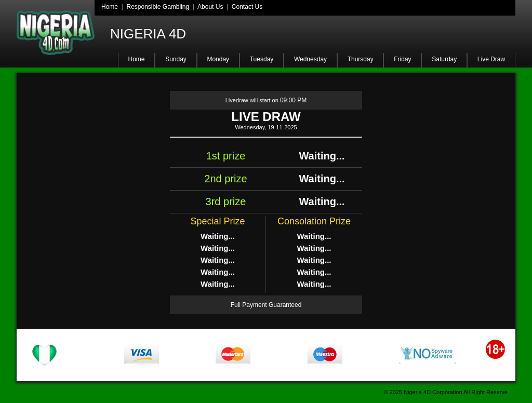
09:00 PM (293, 100)
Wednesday (310, 59)
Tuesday (262, 59)
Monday (218, 59)
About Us (210, 7)
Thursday (361, 59)
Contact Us (247, 7)
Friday (402, 59)
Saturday (444, 59)
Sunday (176, 59)
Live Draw (491, 59)
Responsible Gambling (158, 7)
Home (110, 7)
